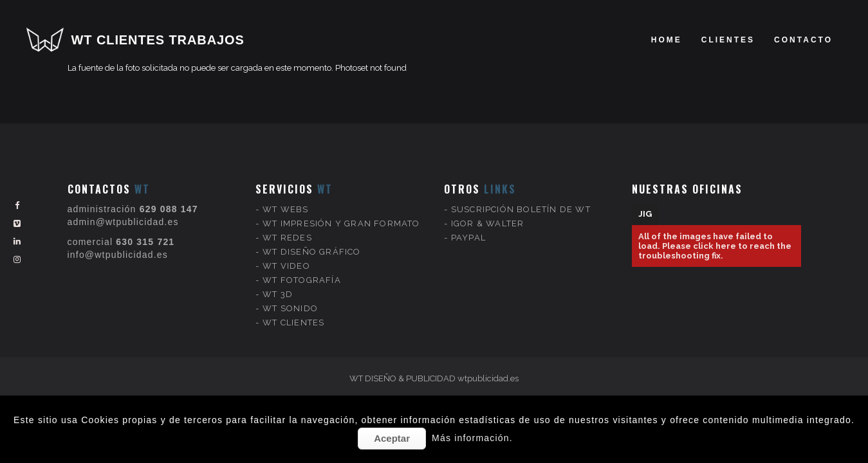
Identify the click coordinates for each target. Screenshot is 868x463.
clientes (728, 40)
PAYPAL (468, 229)
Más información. (472, 438)
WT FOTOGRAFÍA (302, 271)
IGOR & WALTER (488, 214)
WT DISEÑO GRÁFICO (311, 243)
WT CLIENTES (293, 313)
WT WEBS (285, 200)
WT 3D (278, 285)
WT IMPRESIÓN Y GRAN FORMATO (341, 214)
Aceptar (392, 438)
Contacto (803, 40)
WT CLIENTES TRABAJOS (158, 40)
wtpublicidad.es (488, 378)
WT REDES (287, 229)
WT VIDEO (286, 257)
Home (667, 40)
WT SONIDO (290, 299)
